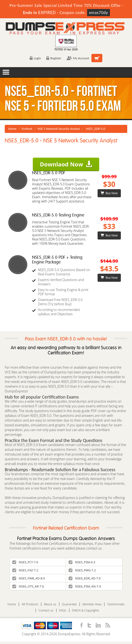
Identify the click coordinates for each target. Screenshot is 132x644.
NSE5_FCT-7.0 (25, 562)
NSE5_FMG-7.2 (82, 570)
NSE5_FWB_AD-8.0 (29, 578)
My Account (78, 58)
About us (50, 604)
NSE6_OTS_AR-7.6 (28, 586)
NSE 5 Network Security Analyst (59, 129)
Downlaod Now (66, 164)
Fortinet (27, 129)
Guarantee (69, 604)
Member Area (92, 604)
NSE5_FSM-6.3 (82, 562)
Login (35, 58)
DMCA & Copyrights (86, 610)
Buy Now (109, 193)
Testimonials (116, 604)
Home (12, 129)
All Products (30, 604)
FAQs (63, 610)
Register (54, 58)
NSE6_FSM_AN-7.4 (85, 586)
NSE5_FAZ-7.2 (25, 570)
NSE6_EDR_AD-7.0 (85, 578)
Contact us (46, 610)
